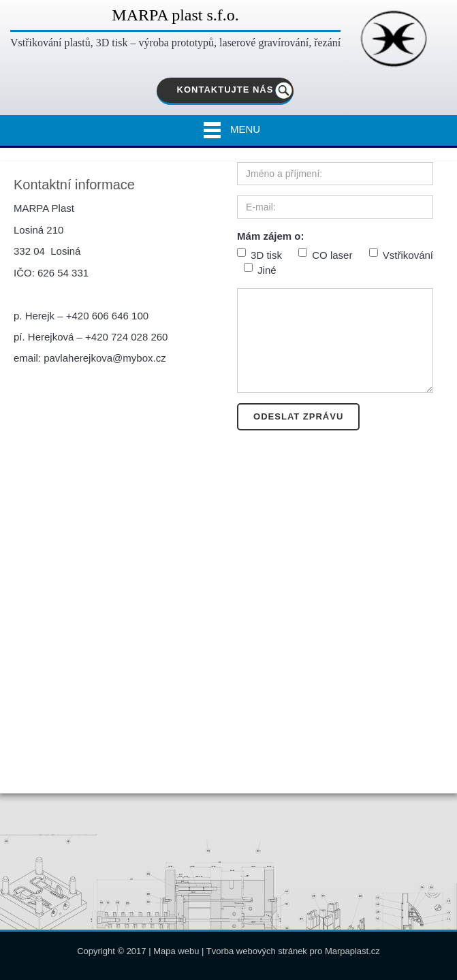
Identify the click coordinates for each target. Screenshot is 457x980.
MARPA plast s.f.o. (175, 15)
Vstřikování (401, 254)
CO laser (325, 254)
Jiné (260, 269)
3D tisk (259, 254)
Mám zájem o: (270, 236)
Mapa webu (176, 951)
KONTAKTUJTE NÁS (225, 90)
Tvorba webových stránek (257, 951)
